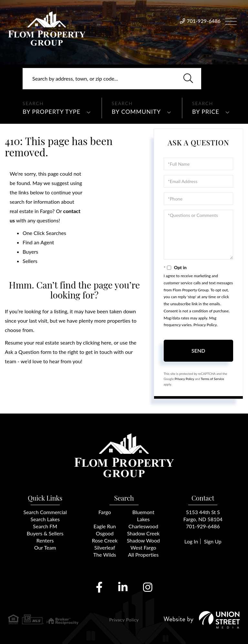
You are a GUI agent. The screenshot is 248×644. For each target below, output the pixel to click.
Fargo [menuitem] (105, 512)
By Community (136, 112)
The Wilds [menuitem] (105, 555)
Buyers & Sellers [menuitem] (45, 533)
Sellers (30, 261)
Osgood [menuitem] (105, 533)
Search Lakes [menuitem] (45, 519)
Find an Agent (38, 242)
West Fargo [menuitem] (143, 547)
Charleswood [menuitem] (143, 526)
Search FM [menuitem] (45, 526)
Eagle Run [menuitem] (105, 526)
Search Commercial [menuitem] (45, 512)
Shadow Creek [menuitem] (143, 533)
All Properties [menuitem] (144, 555)
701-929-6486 (204, 21)
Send (198, 351)
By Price (206, 112)
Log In (191, 541)
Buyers (30, 252)
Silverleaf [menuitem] (105, 547)
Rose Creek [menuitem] (105, 540)
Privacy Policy (205, 325)
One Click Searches (44, 233)
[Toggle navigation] (231, 20)
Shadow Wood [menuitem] (143, 540)
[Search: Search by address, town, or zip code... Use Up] (112, 79)
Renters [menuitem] (45, 540)
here (106, 342)
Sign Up (212, 541)
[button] (188, 79)
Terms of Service (212, 379)
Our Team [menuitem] (45, 547)
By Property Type (52, 112)
